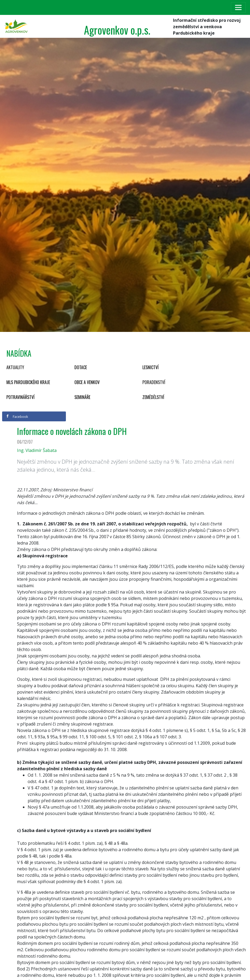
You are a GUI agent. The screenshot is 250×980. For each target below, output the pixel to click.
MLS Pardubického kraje (28, 382)
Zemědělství (153, 397)
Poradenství (154, 382)
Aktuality (15, 367)
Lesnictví (151, 367)
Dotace (81, 367)
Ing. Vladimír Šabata (37, 450)
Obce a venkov (87, 382)
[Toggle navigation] (238, 7)
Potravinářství (20, 397)
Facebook (17, 417)
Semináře (82, 397)
